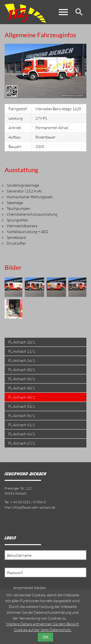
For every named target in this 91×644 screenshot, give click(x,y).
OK (46, 637)
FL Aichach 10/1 (22, 342)
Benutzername (19, 555)
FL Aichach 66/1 (22, 434)
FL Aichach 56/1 (22, 416)
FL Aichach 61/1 (22, 425)
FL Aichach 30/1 (22, 370)
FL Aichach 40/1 (22, 388)
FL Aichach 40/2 (22, 397)
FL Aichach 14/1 (22, 360)
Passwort (15, 573)
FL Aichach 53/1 (22, 406)
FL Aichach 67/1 (22, 443)
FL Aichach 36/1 (22, 379)
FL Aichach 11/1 (22, 351)
